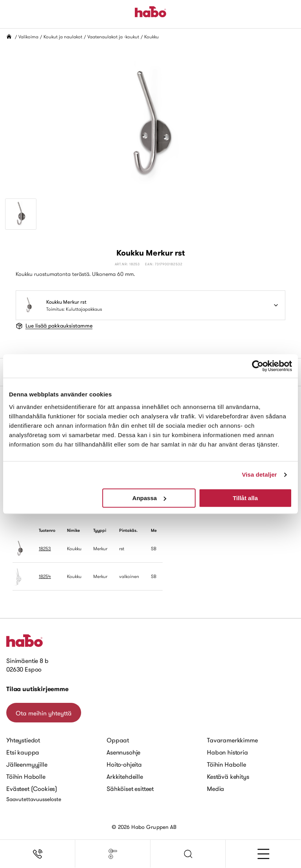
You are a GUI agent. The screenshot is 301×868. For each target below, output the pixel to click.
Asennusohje (123, 752)
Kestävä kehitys (228, 776)
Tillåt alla (245, 498)
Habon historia (228, 752)
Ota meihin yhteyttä (44, 713)
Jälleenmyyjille (27, 764)
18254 (45, 576)
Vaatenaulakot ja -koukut (113, 37)
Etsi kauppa (23, 752)
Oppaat (118, 740)
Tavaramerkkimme (232, 740)
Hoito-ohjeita (124, 764)
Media (216, 789)
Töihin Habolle (26, 776)
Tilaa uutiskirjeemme (37, 689)
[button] (188, 854)
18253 (45, 548)
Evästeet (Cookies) (32, 789)
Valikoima (28, 37)
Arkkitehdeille (125, 776)
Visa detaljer (259, 475)
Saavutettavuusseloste (34, 799)
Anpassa (150, 498)
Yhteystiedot (23, 740)
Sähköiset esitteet (130, 789)
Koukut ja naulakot (63, 37)
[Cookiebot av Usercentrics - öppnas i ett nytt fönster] (258, 366)
